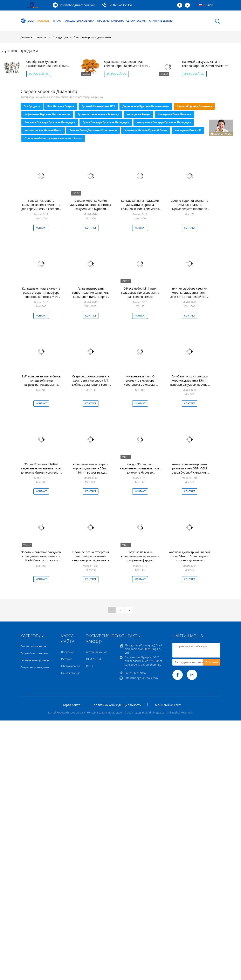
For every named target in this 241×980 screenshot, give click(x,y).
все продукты (32, 106)
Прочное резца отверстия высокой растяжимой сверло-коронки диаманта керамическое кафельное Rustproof (91, 560)
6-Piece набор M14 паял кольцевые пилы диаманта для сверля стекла (140, 293)
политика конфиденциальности (118, 705)
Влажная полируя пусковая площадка (50, 122)
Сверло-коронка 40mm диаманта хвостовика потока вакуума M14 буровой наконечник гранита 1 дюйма (91, 209)
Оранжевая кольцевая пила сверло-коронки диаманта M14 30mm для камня (126, 66)
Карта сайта (71, 705)
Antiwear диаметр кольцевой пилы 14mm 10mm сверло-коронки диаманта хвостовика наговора (189, 558)
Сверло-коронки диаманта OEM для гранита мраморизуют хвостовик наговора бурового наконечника (190, 209)
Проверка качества (110, 21)
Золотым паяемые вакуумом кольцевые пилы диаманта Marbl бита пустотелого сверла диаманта (41, 558)
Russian (208, 5)
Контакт (41, 228)
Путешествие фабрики (79, 21)
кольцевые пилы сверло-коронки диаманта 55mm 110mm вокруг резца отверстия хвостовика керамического (91, 472)
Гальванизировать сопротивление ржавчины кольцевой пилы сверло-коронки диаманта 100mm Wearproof (91, 297)
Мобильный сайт (168, 705)
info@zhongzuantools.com (78, 5)
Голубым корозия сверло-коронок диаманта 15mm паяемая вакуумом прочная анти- (190, 382)
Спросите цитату (161, 21)
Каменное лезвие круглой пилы (146, 130)
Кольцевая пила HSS (188, 130)
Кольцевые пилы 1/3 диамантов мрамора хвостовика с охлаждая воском (140, 382)
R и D (89, 666)
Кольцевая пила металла (174, 114)
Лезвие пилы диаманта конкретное (93, 130)
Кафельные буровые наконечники (47, 114)
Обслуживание (71, 666)
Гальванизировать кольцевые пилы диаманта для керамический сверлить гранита (41, 207)
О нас (57, 21)
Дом (27, 21)
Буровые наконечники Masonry (98, 114)
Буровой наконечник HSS (98, 106)
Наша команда (71, 673)
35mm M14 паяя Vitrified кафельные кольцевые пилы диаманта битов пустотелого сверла (41, 470)
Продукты (43, 21)
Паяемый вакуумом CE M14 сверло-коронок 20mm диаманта (205, 64)
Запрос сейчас (39, 74)
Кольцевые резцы (138, 114)
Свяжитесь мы (136, 21)
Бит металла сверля (61, 106)
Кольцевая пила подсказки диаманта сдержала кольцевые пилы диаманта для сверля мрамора (140, 207)
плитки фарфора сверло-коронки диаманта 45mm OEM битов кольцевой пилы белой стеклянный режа (190, 295)
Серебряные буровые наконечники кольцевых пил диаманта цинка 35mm (47, 66)
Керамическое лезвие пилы (43, 130)
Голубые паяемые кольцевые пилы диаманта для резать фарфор (140, 556)
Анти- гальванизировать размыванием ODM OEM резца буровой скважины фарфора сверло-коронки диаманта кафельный (190, 472)
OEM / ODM (94, 659)
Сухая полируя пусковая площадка (106, 122)
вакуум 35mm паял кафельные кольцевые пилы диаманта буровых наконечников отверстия (140, 470)
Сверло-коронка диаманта (92, 37)
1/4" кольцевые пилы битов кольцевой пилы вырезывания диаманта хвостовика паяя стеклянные (41, 382)
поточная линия (97, 652)
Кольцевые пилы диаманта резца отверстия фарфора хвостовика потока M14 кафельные (41, 295)
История (67, 659)
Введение (68, 652)
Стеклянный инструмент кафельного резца (53, 138)
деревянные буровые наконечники (146, 106)
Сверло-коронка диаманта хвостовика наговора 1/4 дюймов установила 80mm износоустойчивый (91, 382)
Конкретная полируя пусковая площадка (164, 122)
